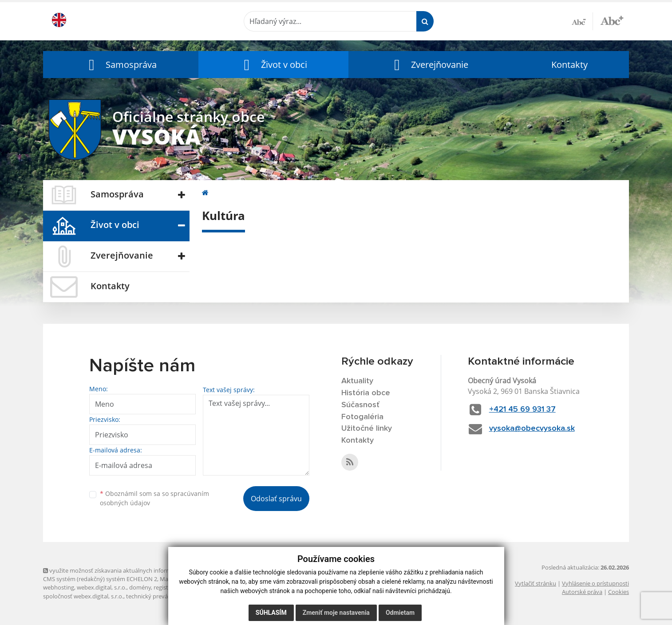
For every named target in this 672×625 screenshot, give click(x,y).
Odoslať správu (276, 499)
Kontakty (569, 65)
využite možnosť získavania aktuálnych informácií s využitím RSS (131, 570)
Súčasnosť (360, 405)
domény (140, 587)
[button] (121, 65)
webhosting (59, 587)
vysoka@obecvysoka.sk (532, 428)
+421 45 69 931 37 (522, 409)
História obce (366, 393)
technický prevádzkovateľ (160, 596)
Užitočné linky (367, 428)
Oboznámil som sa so (154, 498)
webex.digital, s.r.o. (102, 587)
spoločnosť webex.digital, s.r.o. (83, 596)
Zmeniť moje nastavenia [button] (336, 613)
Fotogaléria (362, 417)
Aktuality (357, 381)
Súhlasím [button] (271, 613)
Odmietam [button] (400, 613)
